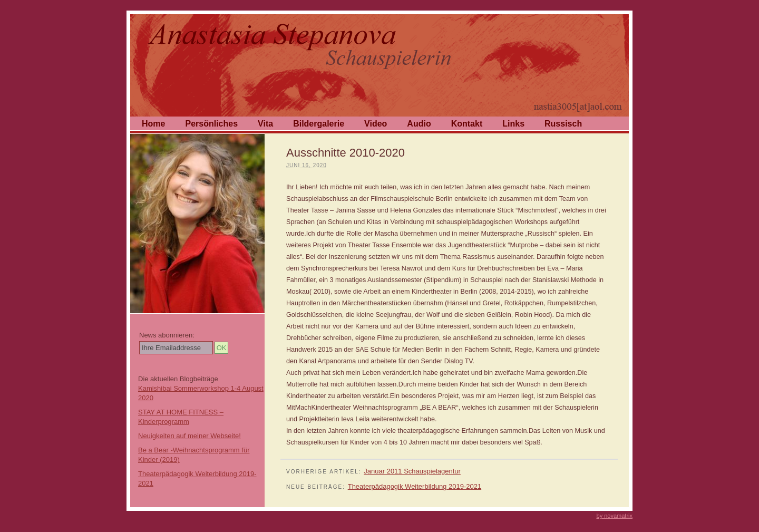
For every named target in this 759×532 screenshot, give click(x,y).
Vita (265, 124)
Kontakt (467, 124)
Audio (419, 124)
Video (376, 124)
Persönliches (211, 124)
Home (153, 124)
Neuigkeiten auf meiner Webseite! (189, 436)
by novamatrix (615, 516)
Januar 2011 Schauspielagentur (412, 471)
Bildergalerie (319, 124)
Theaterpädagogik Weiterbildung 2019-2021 (415, 486)
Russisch (563, 124)
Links (513, 124)
